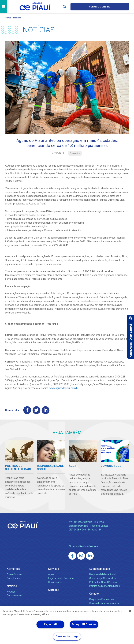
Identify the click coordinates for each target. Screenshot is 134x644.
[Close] (130, 611)
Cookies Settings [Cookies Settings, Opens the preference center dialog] (67, 637)
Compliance (13, 578)
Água (51, 575)
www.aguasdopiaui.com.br (64, 388)
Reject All (50, 624)
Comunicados (14, 596)
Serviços (54, 569)
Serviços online (100, 7)
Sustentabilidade (100, 569)
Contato (94, 594)
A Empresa (13, 569)
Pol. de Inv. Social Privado (103, 582)
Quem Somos (14, 575)
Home (8, 18)
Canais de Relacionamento (104, 603)
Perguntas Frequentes (102, 599)
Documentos (55, 582)
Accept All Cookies (84, 624)
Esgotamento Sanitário (61, 578)
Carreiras (54, 590)
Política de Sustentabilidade (105, 586)
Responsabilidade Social (103, 575)
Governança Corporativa (103, 578)
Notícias (17, 18)
